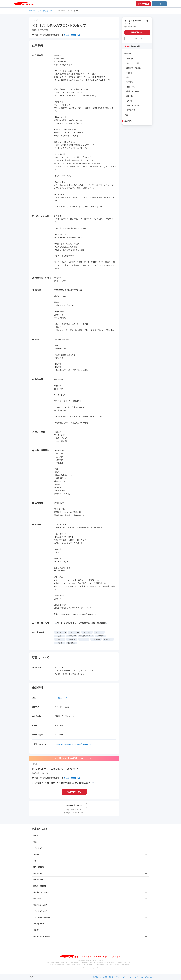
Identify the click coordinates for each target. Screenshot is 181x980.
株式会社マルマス (62, 698)
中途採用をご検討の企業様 (100, 977)
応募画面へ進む (74, 792)
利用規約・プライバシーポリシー (119, 977)
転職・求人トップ (35, 11)
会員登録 (143, 4)
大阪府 (46, 11)
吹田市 (53, 11)
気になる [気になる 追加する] (139, 38)
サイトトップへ (90, 969)
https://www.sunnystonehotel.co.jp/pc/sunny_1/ (73, 744)
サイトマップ (134, 977)
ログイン (159, 4)
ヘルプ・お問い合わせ (146, 977)
